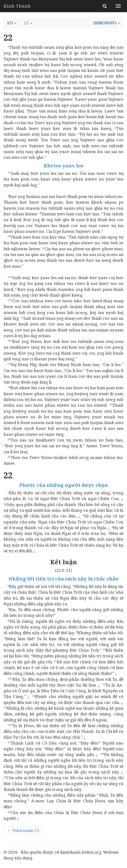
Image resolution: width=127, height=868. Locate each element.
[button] (12, 23)
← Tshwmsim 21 (23, 830)
